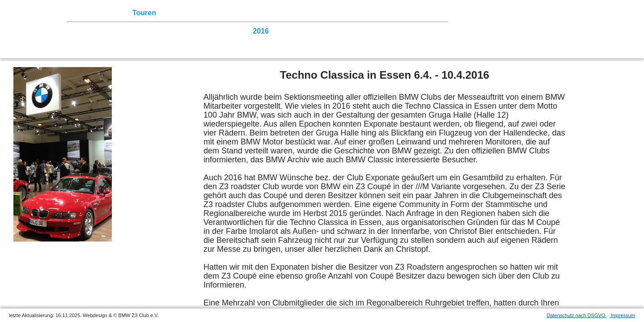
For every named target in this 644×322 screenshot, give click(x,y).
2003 (159, 40)
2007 (77, 40)
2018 (220, 31)
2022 (139, 31)
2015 (281, 31)
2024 (98, 31)
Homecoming (214, 40)
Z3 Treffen (110, 13)
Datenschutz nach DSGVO (577, 315)
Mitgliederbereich (393, 13)
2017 (241, 31)
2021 (159, 31)
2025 (77, 31)
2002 (179, 40)
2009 (404, 31)
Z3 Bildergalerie (309, 13)
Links (350, 13)
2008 (424, 31)
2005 (118, 40)
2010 (383, 31)
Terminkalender (187, 13)
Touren (144, 13)
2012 (343, 31)
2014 (302, 31)
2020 (179, 31)
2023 (118, 31)
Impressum (622, 315)
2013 (322, 31)
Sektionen (235, 13)
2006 (98, 40)
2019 (200, 31)
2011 (363, 31)
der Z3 (267, 13)
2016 (261, 31)
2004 (139, 40)
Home (79, 13)
